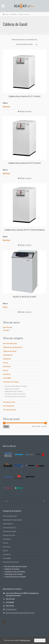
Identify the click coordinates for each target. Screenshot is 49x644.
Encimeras (7, 366)
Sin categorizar (8, 406)
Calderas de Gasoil (10, 351)
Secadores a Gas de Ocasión (15, 394)
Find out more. (25, 640)
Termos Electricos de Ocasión (15, 397)
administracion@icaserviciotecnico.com (20, 613)
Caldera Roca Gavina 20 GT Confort (24, 96)
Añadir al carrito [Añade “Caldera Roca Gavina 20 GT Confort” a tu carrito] (26, 112)
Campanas (7, 359)
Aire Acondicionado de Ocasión (16, 386)
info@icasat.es (11, 609)
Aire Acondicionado (10, 344)
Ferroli (5, 307)
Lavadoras (7, 374)
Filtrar (6, 427)
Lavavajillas (7, 378)
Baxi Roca (6, 107)
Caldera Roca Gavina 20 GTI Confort (25, 163)
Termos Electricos (9, 410)
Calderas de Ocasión (12, 389)
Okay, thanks (40, 640)
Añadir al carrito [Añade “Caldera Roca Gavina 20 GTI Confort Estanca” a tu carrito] (26, 245)
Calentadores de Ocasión (14, 391)
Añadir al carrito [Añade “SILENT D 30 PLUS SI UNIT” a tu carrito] (26, 312)
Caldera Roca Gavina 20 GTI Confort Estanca (25, 230)
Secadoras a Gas (9, 402)
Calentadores (8, 355)
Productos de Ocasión (11, 382)
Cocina (5, 363)
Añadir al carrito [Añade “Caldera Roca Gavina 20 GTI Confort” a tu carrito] (26, 178)
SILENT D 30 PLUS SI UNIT (25, 297)
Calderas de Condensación (13, 347)
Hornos (6, 370)
